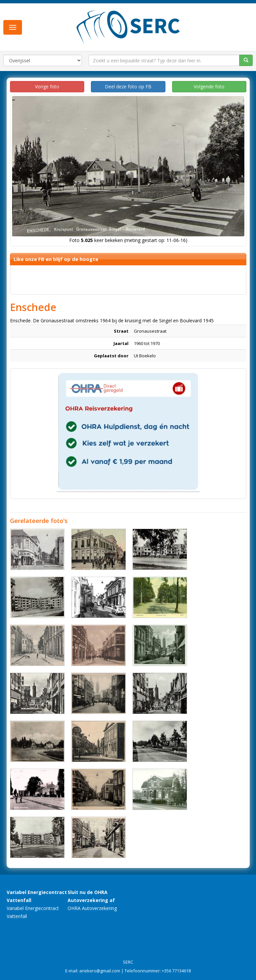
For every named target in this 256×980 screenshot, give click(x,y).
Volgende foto (209, 86)
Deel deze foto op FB (128, 86)
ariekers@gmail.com (100, 971)
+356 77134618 (176, 971)
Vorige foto (47, 86)
